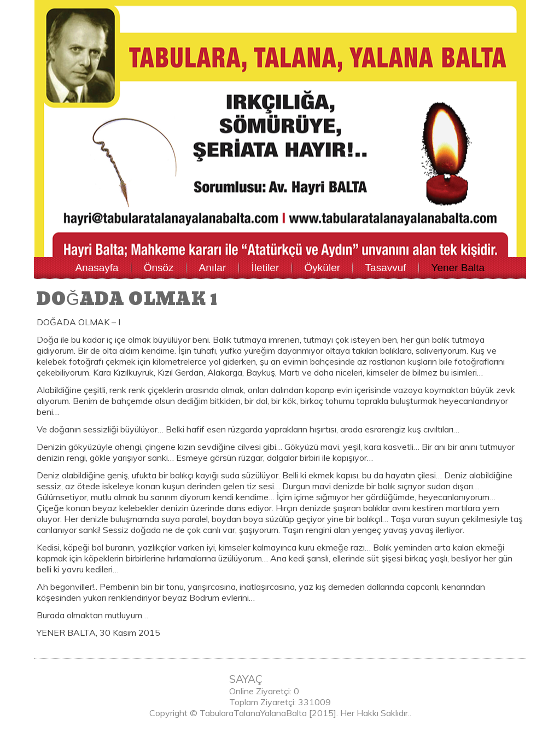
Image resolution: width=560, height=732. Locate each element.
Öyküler (322, 268)
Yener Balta (458, 268)
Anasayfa (97, 268)
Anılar (213, 268)
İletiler (266, 268)
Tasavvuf (386, 268)
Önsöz (159, 268)
